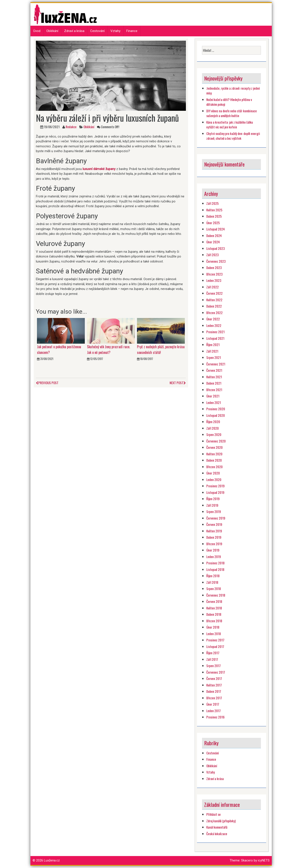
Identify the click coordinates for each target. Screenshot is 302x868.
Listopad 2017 (215, 646)
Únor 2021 (213, 396)
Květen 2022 (214, 300)
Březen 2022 (214, 313)
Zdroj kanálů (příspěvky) (221, 821)
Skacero (247, 860)
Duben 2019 (214, 537)
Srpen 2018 (214, 589)
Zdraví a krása (74, 31)
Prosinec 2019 (215, 486)
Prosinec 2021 (215, 332)
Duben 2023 (214, 267)
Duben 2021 (214, 383)
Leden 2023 (214, 280)
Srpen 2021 (214, 357)
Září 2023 (213, 255)
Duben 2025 (214, 216)
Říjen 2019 (213, 499)
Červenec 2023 (216, 261)
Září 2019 (212, 505)
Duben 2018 (214, 614)
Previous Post (47, 383)
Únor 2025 (213, 223)
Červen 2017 (214, 678)
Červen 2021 (214, 370)
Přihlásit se (214, 814)
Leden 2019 (214, 557)
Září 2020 (213, 428)
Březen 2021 (214, 390)
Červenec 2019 (216, 518)
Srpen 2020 (214, 434)
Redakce (71, 127)
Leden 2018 (214, 634)
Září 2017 (212, 659)
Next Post (178, 383)
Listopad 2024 (216, 229)
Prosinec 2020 (216, 409)
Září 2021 (212, 351)
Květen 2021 (214, 377)
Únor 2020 (213, 473)
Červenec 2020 (216, 441)
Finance (132, 31)
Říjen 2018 (213, 576)
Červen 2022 (214, 293)
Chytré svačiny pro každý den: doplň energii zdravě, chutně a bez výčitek (233, 136)
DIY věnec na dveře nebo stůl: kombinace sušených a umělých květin (232, 113)
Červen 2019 (214, 524)
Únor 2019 (213, 550)
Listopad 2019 (215, 492)
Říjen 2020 (213, 422)
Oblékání (52, 31)
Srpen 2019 (214, 511)
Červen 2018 (214, 601)
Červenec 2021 (216, 364)
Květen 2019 (214, 531)
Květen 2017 (214, 685)
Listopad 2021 (215, 338)
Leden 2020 (214, 479)
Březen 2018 (214, 621)
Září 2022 (213, 287)
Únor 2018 (213, 627)
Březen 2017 (214, 698)
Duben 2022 (214, 306)
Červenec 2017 (216, 672)
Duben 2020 (214, 460)
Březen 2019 (214, 544)
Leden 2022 (214, 325)
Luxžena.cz (52, 860)
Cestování (97, 31)
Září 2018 (212, 582)
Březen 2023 (214, 274)
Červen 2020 (214, 447)
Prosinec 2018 (215, 563)
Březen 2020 (214, 467)
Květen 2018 (214, 608)
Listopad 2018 (215, 569)
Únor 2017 (213, 704)
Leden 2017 (214, 711)
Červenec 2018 (216, 595)
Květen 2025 (214, 210)
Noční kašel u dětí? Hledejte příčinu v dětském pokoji (229, 102)
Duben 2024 (214, 236)
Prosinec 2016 (215, 717)
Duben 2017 (214, 691)
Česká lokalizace (217, 834)
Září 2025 (213, 203)
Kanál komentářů (217, 827)
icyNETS (264, 860)
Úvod (37, 31)
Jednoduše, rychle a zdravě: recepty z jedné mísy (233, 91)
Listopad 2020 (216, 415)
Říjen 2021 (213, 345)
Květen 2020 (214, 454)
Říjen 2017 (213, 653)
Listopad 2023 (216, 248)
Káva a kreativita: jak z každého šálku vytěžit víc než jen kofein (230, 125)
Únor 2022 (213, 319)
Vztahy (115, 31)
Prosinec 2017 (215, 640)
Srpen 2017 (214, 666)
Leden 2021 (214, 402)
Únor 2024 (213, 242)
